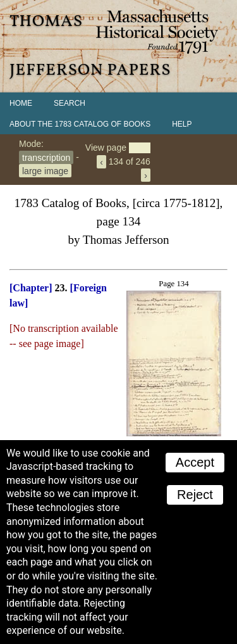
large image (45, 170)
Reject (195, 495)
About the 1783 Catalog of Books (80, 124)
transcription (46, 157)
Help (182, 124)
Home (21, 103)
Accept (195, 462)
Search (70, 103)
